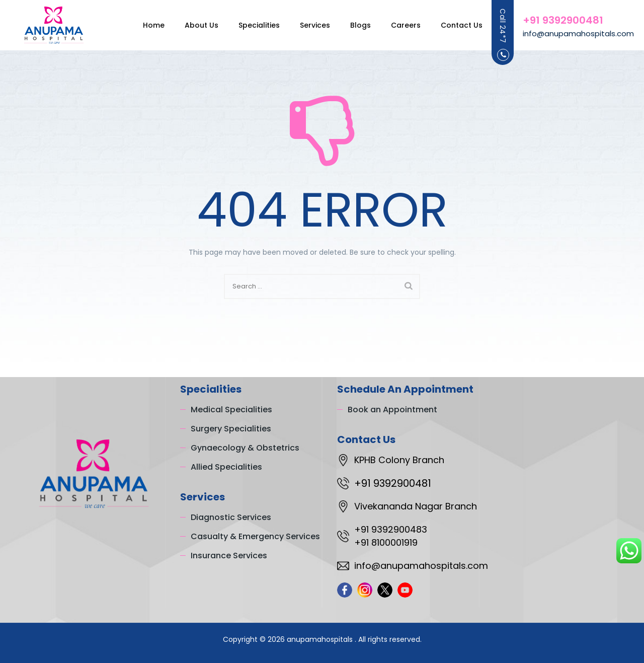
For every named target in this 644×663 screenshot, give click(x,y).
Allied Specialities (226, 467)
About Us (191, 25)
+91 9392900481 (563, 20)
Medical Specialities (231, 410)
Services (305, 25)
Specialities (249, 25)
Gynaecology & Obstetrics (245, 448)
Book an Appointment (392, 410)
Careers (396, 25)
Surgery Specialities (231, 429)
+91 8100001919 (386, 542)
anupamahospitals (321, 639)
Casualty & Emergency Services (255, 536)
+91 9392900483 (391, 529)
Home (144, 25)
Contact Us (452, 25)
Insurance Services (229, 556)
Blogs (350, 25)
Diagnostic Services (231, 517)
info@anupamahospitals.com (578, 33)
